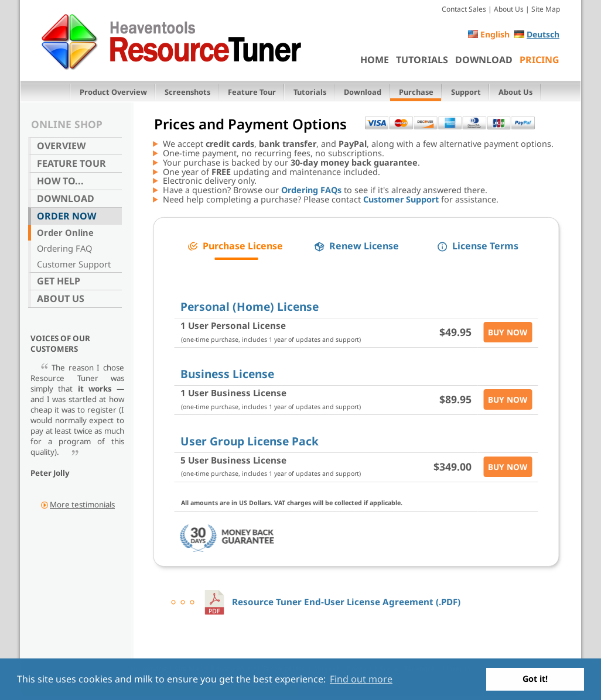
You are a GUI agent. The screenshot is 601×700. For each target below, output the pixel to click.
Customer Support (74, 264)
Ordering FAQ (64, 248)
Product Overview (113, 92)
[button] (235, 246)
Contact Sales (464, 9)
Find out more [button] (361, 679)
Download (484, 60)
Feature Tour (252, 92)
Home (375, 60)
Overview (61, 146)
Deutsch (543, 34)
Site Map (546, 9)
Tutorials (422, 60)
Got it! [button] (535, 679)
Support (466, 92)
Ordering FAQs (311, 190)
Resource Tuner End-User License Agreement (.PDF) (331, 602)
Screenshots (187, 92)
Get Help (59, 281)
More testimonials (82, 505)
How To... (60, 181)
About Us (509, 9)
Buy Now (508, 332)
